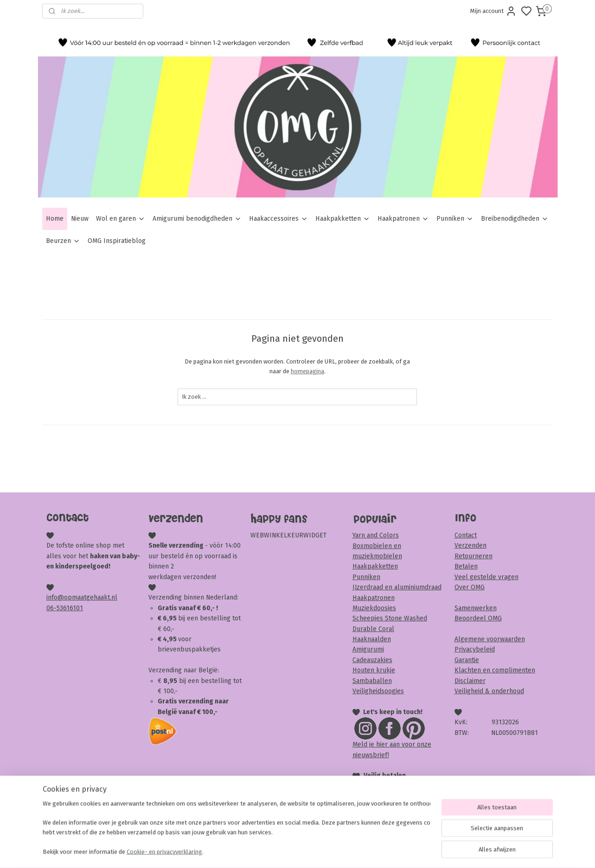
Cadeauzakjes (372, 660)
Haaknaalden (372, 639)
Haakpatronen (403, 219)
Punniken (455, 219)
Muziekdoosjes (374, 608)
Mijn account (493, 11)
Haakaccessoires (278, 219)
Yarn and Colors (376, 535)
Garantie (467, 660)
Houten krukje (374, 670)
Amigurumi (368, 649)
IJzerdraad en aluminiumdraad (397, 587)
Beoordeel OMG (478, 618)
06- (51, 608)
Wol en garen (121, 219)
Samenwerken (476, 608)
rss (351, 851)
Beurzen (63, 241)
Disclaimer (470, 681)
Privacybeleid (475, 649)
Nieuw (80, 219)
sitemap (333, 851)
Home (55, 219)
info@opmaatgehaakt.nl (82, 597)
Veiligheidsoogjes (378, 691)
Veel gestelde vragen (486, 577)
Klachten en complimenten (495, 670)
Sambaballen (372, 681)
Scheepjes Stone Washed (390, 618)
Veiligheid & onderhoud (489, 691)
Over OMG (470, 587)
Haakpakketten (343, 219)
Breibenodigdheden (515, 219)
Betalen (466, 566)
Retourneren (473, 556)
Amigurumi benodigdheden (197, 219)
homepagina (307, 371)
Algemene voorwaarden (490, 639)
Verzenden (470, 546)
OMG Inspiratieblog (117, 241)
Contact (466, 535)
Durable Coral (373, 629)
